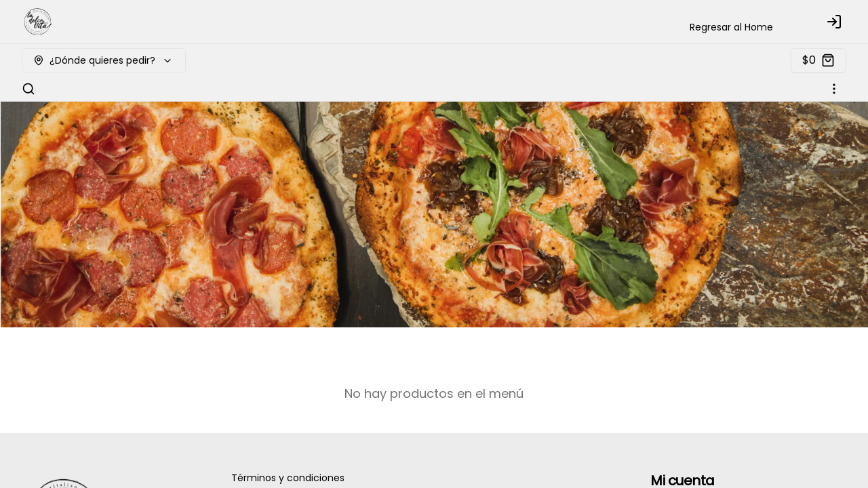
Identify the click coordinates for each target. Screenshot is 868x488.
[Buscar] (28, 89)
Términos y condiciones (288, 478)
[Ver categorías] (834, 89)
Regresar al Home (731, 27)
